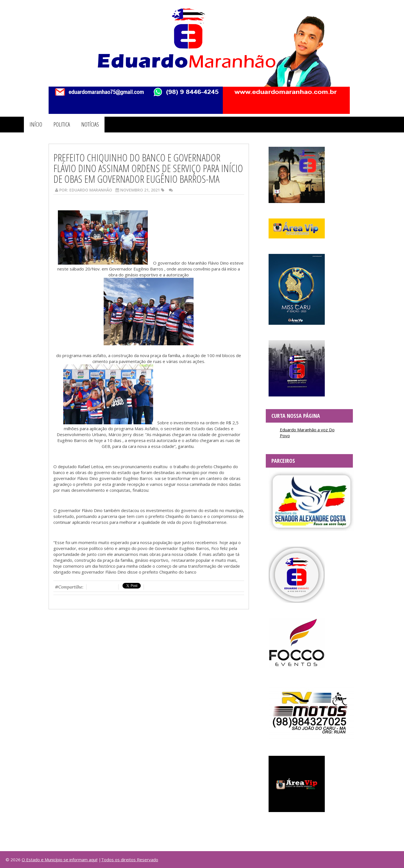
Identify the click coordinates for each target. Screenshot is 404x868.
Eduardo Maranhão (91, 190)
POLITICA (62, 124)
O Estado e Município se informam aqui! (60, 860)
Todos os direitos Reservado (130, 860)
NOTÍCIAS (90, 124)
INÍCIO (36, 124)
